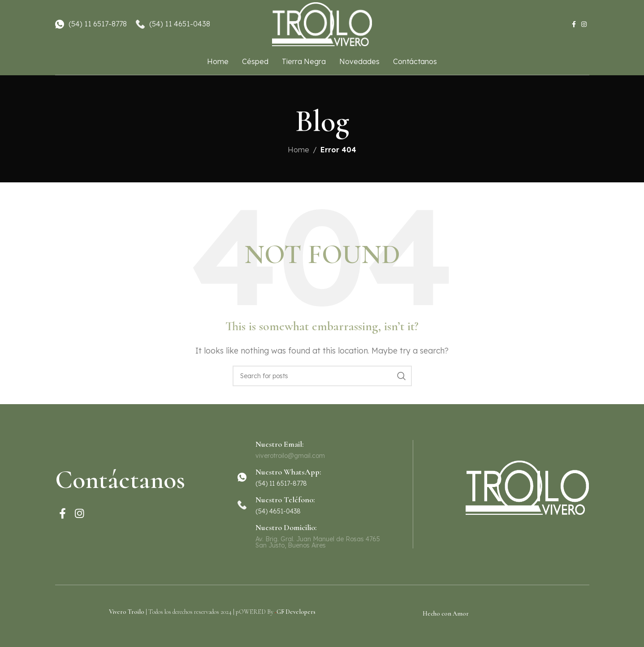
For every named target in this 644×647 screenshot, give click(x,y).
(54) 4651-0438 (278, 511)
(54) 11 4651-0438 (180, 24)
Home (298, 150)
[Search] (322, 376)
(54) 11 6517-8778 (98, 24)
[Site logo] (322, 24)
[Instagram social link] (584, 25)
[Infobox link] (322, 477)
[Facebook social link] (574, 25)
